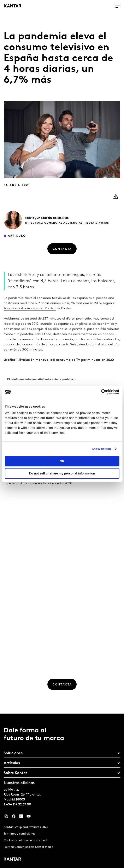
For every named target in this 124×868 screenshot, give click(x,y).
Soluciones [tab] (13, 753)
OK (62, 461)
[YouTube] (29, 817)
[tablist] (62, 791)
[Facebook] (14, 817)
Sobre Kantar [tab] (15, 773)
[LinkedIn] (21, 817)
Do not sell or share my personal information (62, 473)
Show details (101, 449)
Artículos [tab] (12, 763)
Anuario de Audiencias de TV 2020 (30, 320)
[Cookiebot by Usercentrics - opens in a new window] (101, 392)
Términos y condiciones (19, 834)
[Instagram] (6, 817)
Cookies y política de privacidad (25, 840)
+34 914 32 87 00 (19, 805)
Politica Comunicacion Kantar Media (28, 847)
